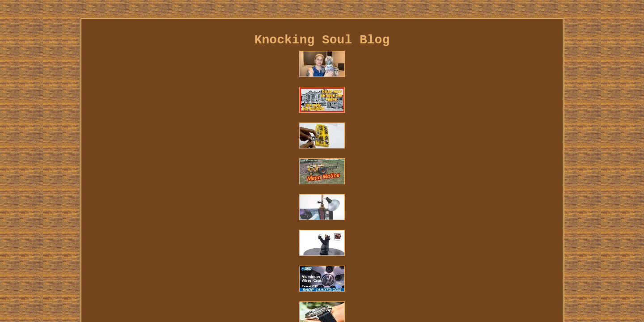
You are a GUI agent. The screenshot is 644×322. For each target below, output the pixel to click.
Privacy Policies (211, 209)
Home (94, 209)
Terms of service (276, 209)
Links (120, 209)
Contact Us (156, 209)
